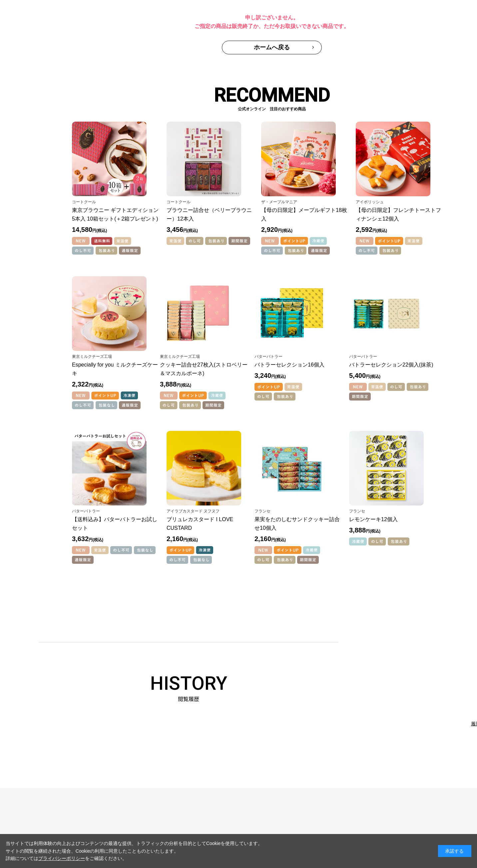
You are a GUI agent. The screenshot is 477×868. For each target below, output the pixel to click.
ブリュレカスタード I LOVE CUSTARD (200, 524)
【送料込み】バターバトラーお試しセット (115, 524)
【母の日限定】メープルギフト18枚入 (304, 214)
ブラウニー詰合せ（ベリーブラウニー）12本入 (209, 214)
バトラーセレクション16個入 (289, 365)
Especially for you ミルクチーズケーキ (115, 369)
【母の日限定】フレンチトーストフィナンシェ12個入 (398, 214)
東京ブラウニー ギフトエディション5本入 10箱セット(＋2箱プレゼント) (115, 214)
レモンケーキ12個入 (373, 519)
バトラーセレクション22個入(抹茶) (391, 365)
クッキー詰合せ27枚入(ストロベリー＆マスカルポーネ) (204, 369)
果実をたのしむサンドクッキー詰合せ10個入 (297, 524)
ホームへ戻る (272, 47)
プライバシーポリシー (62, 858)
